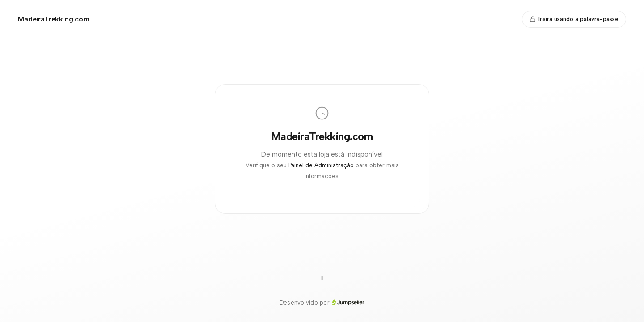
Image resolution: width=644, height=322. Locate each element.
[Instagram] (322, 279)
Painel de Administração (321, 165)
